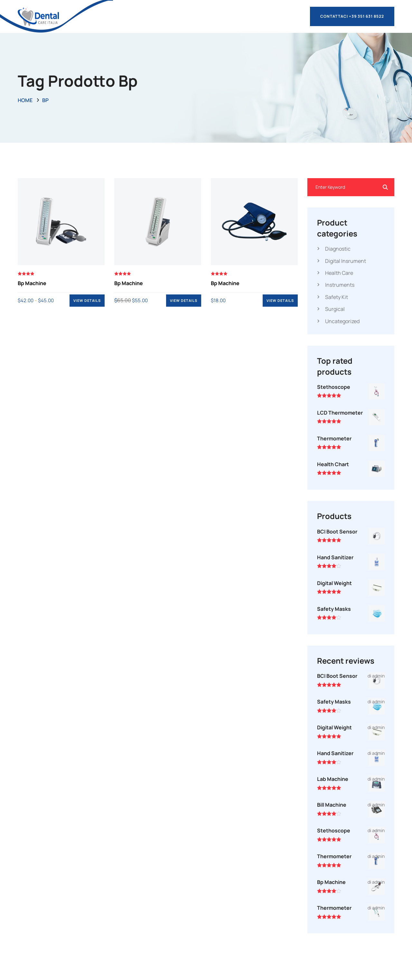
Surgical (335, 309)
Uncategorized (342, 321)
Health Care (339, 273)
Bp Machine (32, 283)
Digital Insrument (346, 261)
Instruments (340, 285)
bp (45, 100)
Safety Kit (337, 297)
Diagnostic (338, 249)
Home (25, 100)
